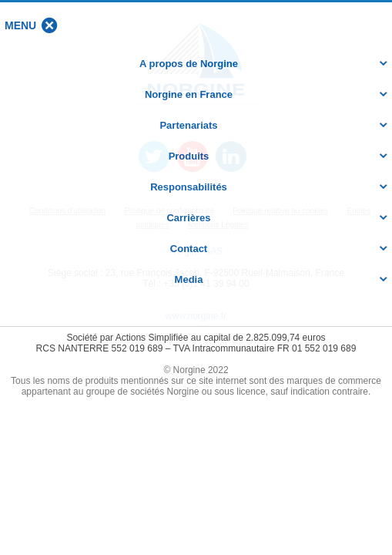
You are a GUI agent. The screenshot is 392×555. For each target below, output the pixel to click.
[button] (20, 25)
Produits (189, 156)
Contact (189, 249)
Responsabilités (189, 187)
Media (189, 279)
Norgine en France (189, 94)
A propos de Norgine (189, 64)
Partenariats (188, 125)
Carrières (188, 218)
